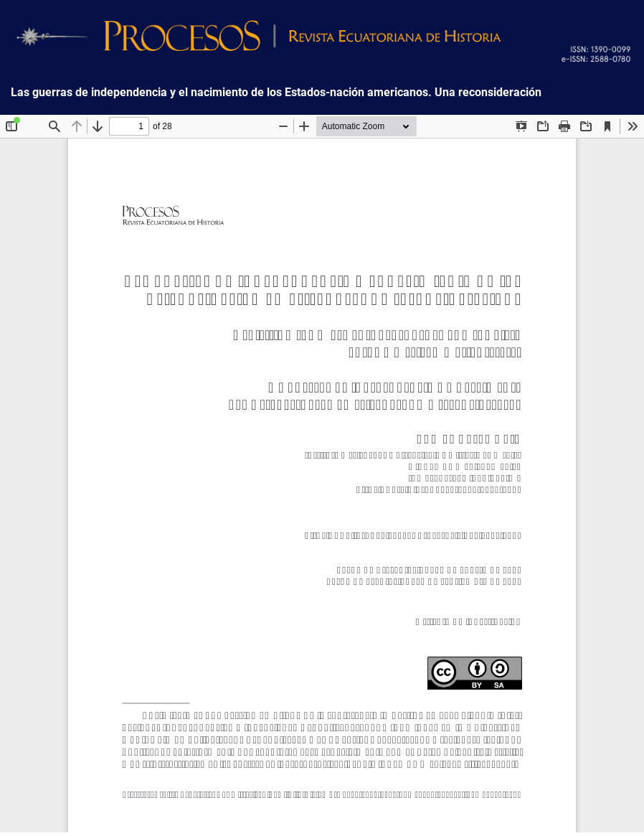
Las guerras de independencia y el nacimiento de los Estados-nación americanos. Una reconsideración (276, 93)
